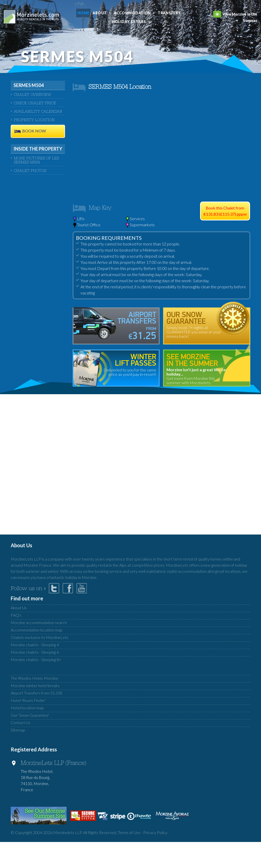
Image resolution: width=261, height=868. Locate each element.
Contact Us (21, 722)
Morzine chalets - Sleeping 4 (35, 645)
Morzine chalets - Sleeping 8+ (36, 659)
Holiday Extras (129, 22)
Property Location (34, 120)
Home (83, 13)
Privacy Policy (155, 832)
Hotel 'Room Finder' (28, 700)
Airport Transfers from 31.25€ (37, 693)
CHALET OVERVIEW (32, 95)
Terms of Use (129, 832)
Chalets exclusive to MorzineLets (40, 637)
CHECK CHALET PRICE (35, 104)
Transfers (169, 13)
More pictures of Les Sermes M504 (36, 161)
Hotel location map (27, 708)
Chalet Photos (30, 171)
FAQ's (16, 615)
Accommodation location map (37, 630)
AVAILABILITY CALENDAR (38, 112)
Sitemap (18, 730)
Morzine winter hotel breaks (35, 685)
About (100, 13)
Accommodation (132, 13)
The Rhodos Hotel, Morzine (35, 678)
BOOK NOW (34, 131)
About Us (19, 608)
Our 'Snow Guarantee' (30, 715)
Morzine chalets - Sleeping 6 (35, 652)
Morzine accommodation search (39, 622)
